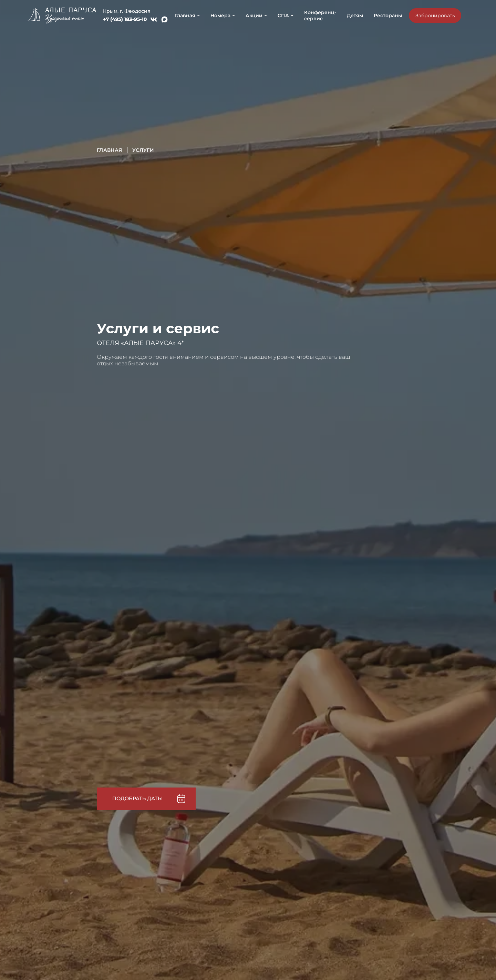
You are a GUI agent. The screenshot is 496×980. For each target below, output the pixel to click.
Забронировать (435, 15)
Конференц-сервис (320, 15)
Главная (110, 150)
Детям (355, 15)
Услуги (143, 150)
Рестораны (388, 15)
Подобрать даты (137, 798)
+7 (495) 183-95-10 (125, 19)
